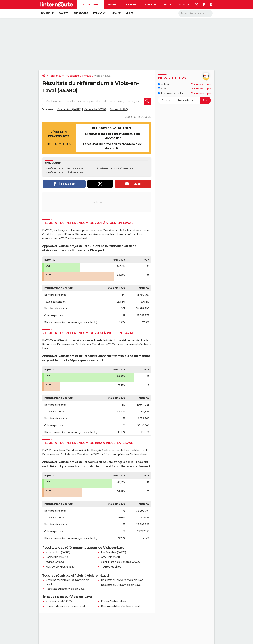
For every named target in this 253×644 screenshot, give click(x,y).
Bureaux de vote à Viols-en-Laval (65, 606)
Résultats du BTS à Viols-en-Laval (121, 585)
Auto (167, 5)
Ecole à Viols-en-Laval (114, 601)
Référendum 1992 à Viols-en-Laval (117, 168)
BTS (68, 144)
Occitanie (73, 76)
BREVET (59, 144)
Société (64, 13)
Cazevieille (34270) (95, 109)
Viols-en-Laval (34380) (59, 601)
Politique (47, 13)
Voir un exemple (201, 84)
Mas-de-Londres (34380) (60, 567)
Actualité (165, 84)
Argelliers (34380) (111, 557)
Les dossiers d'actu (170, 93)
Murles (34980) (119, 109)
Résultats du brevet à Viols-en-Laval (122, 580)
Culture (130, 5)
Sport (112, 5)
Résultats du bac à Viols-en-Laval (65, 589)
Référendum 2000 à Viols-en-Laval (66, 172)
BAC (50, 144)
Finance (150, 5)
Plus (184, 5)
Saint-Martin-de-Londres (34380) (121, 562)
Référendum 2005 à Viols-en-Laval (66, 168)
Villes (129, 13)
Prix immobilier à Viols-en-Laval (120, 606)
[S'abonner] (184, 100)
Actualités (90, 5)
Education (100, 13)
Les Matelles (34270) (113, 552)
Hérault (87, 76)
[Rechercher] (195, 13)
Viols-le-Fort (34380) (69, 109)
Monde (116, 13)
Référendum (56, 76)
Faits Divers (81, 13)
